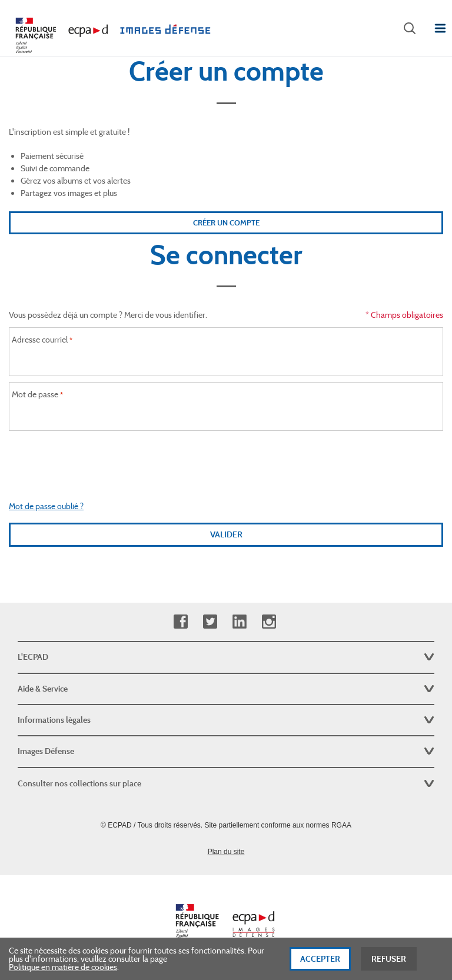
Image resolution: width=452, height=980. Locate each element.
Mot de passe (35, 394)
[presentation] (226, 460)
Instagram (269, 622)
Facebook (180, 622)
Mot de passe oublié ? (46, 506)
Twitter (210, 622)
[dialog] (226, 959)
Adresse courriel (40, 340)
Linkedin (239, 622)
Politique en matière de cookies (63, 967)
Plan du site (226, 852)
